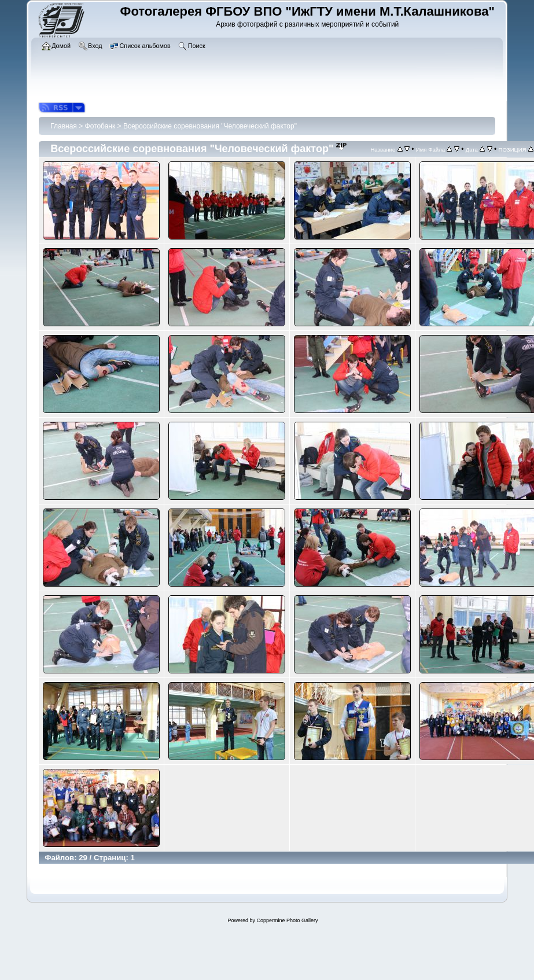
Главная (64, 126)
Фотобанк (100, 126)
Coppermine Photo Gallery (287, 920)
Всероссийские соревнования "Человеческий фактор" (210, 126)
